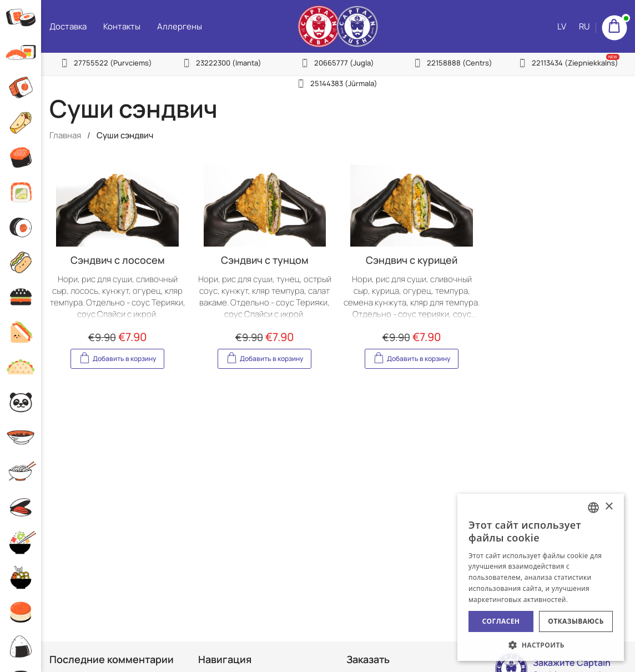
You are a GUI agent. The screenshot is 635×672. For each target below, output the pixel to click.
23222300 (226, 63)
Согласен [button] (501, 621)
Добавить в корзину (117, 357)
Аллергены (176, 26)
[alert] (541, 577)
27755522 (110, 63)
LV (562, 78)
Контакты (119, 26)
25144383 (342, 83)
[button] (541, 645)
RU (584, 78)
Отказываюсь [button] (576, 621)
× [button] (609, 507)
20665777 (342, 63)
